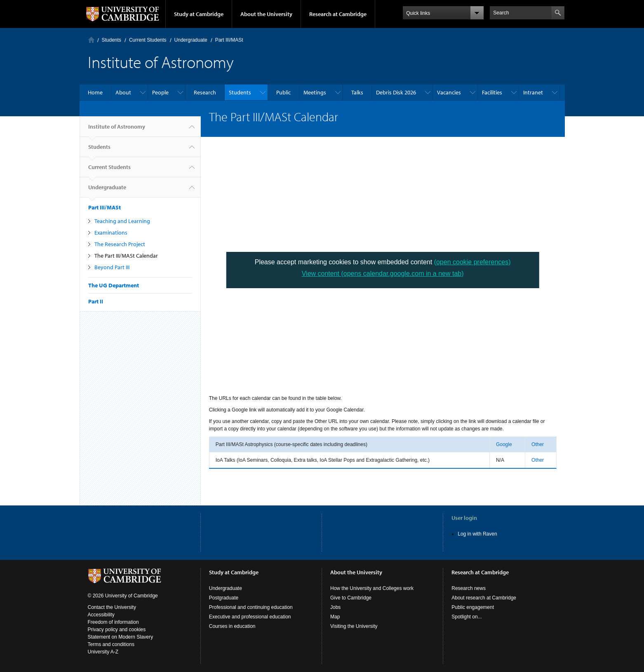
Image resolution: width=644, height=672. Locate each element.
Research (205, 92)
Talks (357, 92)
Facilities (492, 92)
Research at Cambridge (338, 14)
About (123, 92)
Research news (469, 588)
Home (91, 40)
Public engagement (473, 607)
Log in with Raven (477, 534)
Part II (96, 301)
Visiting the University (354, 626)
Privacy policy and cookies (117, 630)
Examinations (111, 233)
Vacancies (449, 92)
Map (335, 617)
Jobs (335, 607)
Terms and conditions (111, 644)
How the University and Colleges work (372, 588)
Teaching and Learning (122, 221)
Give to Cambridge (351, 598)
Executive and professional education (250, 617)
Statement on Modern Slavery (121, 637)
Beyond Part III (112, 267)
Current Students (148, 40)
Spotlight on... (467, 617)
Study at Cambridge (199, 14)
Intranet (533, 92)
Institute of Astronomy (117, 130)
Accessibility (101, 615)
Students (112, 40)
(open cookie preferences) (472, 262)
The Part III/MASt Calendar (126, 256)
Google (504, 444)
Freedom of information (113, 622)
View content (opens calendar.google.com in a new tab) (383, 274)
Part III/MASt (229, 40)
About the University (266, 14)
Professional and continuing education (251, 607)
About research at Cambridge (484, 598)
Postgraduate (224, 598)
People (160, 92)
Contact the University (112, 607)
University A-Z (103, 652)
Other (538, 444)
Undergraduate (191, 40)
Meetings (315, 92)
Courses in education (232, 626)
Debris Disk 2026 (396, 92)
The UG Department (114, 285)
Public (283, 92)
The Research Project (120, 244)
